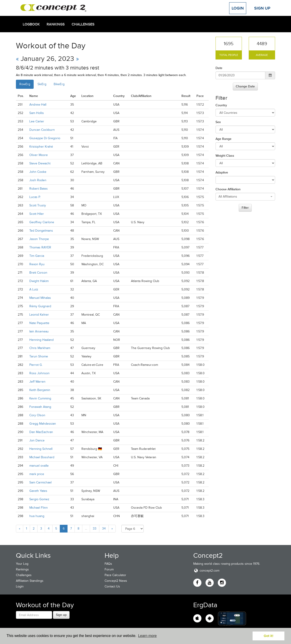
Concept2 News (116, 581)
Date (219, 68)
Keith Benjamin (40, 390)
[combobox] (245, 197)
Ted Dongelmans (41, 231)
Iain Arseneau (39, 331)
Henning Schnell (41, 449)
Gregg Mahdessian (43, 424)
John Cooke (38, 172)
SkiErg (42, 84)
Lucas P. (35, 197)
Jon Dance (37, 440)
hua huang (37, 516)
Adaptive (222, 172)
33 (95, 529)
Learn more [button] (147, 636)
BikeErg (59, 84)
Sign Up (262, 8)
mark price (37, 474)
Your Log (22, 564)
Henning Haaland (41, 340)
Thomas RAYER (40, 247)
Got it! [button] (268, 636)
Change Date (245, 86)
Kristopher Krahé (41, 147)
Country (221, 105)
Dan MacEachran (41, 432)
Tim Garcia (37, 256)
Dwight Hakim (39, 281)
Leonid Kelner (39, 315)
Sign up (61, 615)
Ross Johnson (39, 373)
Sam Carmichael (40, 482)
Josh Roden (38, 180)
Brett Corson (38, 273)
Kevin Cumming (40, 398)
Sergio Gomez (39, 499)
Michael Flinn (39, 508)
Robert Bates (39, 189)
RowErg (25, 84)
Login (238, 8)
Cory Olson (37, 415)
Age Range (223, 139)
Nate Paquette (39, 323)
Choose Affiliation (228, 189)
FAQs (108, 564)
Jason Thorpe (39, 239)
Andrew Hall (38, 105)
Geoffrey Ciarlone (42, 222)
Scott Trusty (38, 205)
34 (104, 529)
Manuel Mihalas (40, 298)
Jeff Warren (37, 382)
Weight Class (225, 156)
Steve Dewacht (40, 163)
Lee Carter (37, 121)
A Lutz (34, 289)
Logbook (31, 24)
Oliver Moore (39, 155)
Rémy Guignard (40, 306)
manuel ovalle (39, 466)
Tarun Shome (39, 356)
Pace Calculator (115, 575)
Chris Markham (40, 348)
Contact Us (112, 586)
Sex (218, 122)
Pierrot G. (36, 365)
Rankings (56, 24)
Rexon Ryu (37, 264)
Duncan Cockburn (42, 130)
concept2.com (206, 571)
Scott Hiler (37, 214)
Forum (109, 569)
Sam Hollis (37, 113)
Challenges (83, 24)
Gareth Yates (38, 491)
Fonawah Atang (40, 407)
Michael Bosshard (42, 457)
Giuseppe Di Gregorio (45, 138)
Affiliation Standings (30, 581)
